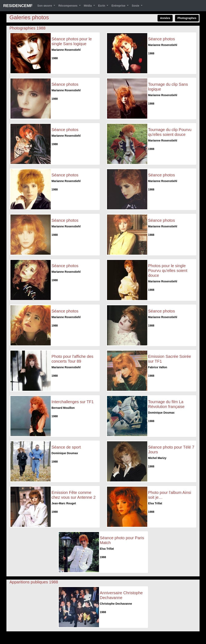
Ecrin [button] (102, 6)
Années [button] (165, 18)
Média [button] (88, 6)
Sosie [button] (136, 6)
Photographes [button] (187, 18)
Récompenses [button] (68, 6)
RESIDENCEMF (18, 6)
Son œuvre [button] (45, 6)
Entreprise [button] (119, 6)
